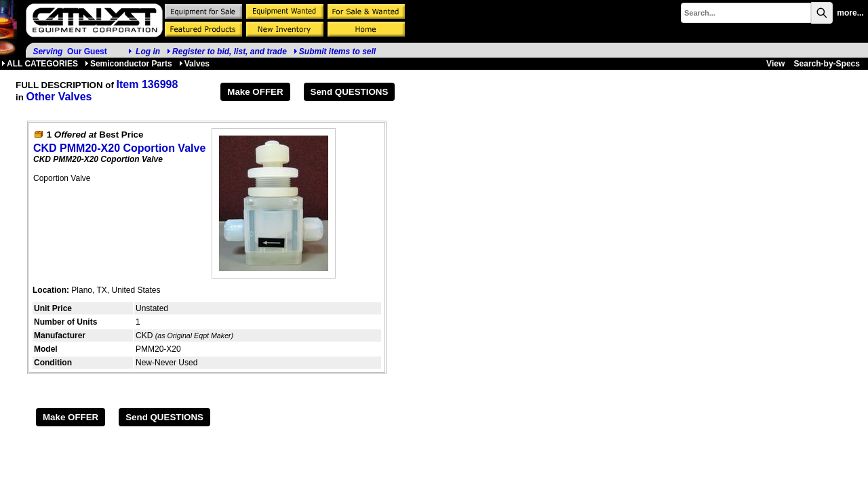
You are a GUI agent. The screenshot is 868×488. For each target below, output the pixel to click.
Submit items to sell (335, 52)
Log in (148, 52)
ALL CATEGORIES (40, 64)
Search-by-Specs (827, 64)
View (775, 64)
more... (850, 13)
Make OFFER (255, 92)
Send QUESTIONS (350, 92)
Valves (194, 64)
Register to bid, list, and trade (230, 52)
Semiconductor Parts (129, 64)
